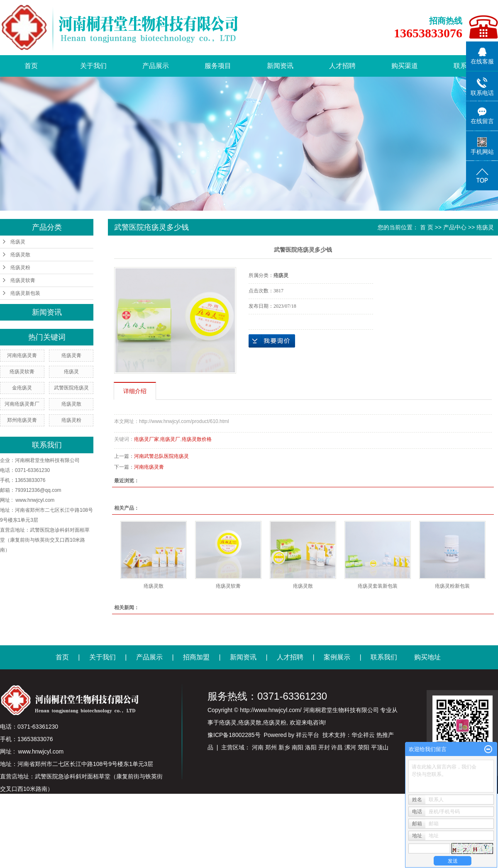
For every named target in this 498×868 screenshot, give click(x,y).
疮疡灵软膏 (23, 280)
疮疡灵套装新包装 (378, 586)
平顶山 (380, 747)
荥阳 (364, 747)
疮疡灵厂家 (146, 439)
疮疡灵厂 (170, 439)
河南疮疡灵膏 (22, 355)
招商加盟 (196, 657)
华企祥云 (363, 735)
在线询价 (272, 341)
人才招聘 (342, 66)
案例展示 (337, 657)
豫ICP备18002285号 (234, 735)
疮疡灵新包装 (25, 293)
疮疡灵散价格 (197, 439)
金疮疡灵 (22, 388)
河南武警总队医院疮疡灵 (161, 456)
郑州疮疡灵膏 (22, 420)
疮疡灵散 (20, 255)
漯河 (350, 747)
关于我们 (93, 66)
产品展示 (156, 66)
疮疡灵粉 (20, 267)
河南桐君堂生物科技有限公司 (47, 460)
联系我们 (384, 657)
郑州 (271, 747)
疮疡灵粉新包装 (452, 586)
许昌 (337, 747)
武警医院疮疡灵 (71, 388)
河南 (258, 747)
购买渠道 (405, 66)
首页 (31, 66)
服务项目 (218, 66)
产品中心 (455, 227)
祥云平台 (308, 735)
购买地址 (427, 657)
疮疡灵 (18, 242)
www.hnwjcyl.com (35, 500)
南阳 (298, 747)
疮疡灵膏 (71, 355)
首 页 (427, 227)
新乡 (284, 747)
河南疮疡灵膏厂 (22, 404)
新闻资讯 (280, 66)
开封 (324, 747)
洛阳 (311, 747)
